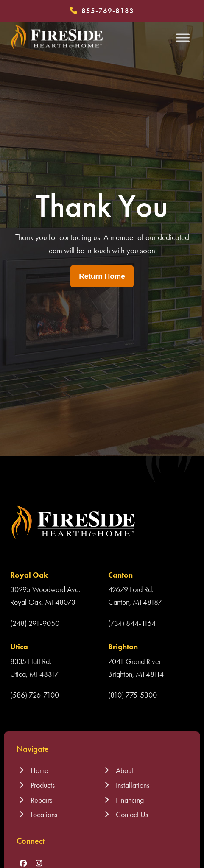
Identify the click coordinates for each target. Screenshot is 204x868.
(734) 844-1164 (132, 623)
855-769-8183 (108, 11)
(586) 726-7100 (35, 695)
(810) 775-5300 (133, 695)
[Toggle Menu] (183, 38)
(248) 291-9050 (35, 623)
